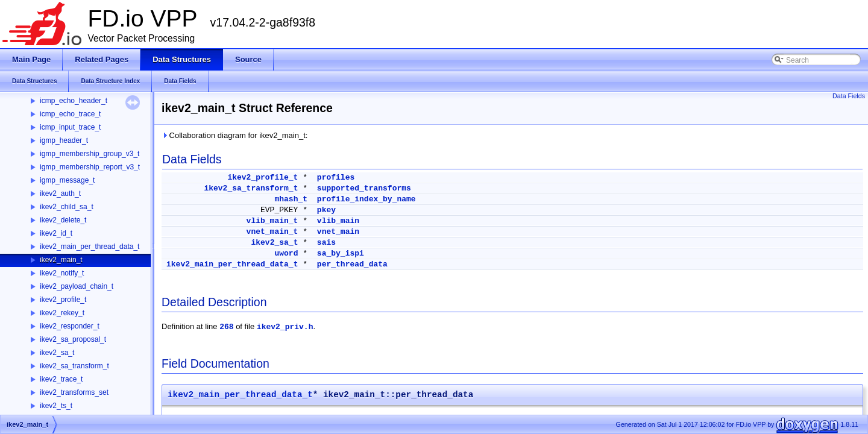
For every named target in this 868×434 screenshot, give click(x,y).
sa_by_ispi (341, 253)
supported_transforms (364, 188)
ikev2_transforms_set (74, 392)
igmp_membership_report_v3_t (90, 167)
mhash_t (291, 199)
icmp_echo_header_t (74, 101)
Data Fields (849, 96)
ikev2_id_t (56, 233)
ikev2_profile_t (63, 300)
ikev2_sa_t (57, 353)
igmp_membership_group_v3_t (90, 154)
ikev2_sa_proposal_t (73, 339)
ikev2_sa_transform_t (74, 366)
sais (326, 243)
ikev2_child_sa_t (67, 207)
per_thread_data (352, 264)
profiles (336, 178)
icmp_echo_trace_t (70, 114)
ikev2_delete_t (63, 220)
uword (286, 253)
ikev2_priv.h (285, 327)
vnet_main (338, 232)
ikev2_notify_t (62, 273)
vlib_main (338, 221)
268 (226, 327)
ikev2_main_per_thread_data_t (90, 247)
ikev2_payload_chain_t (77, 286)
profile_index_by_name (366, 199)
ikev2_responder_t (70, 326)
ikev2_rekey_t (62, 313)
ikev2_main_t (61, 260)
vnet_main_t (272, 232)
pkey (326, 210)
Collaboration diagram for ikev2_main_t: (234, 135)
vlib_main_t (272, 221)
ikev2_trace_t (61, 379)
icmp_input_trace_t (70, 127)
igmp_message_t (67, 180)
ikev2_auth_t (60, 193)
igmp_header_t (64, 140)
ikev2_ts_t (56, 406)
